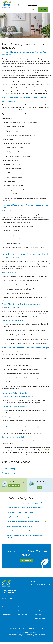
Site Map (37, 607)
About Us (5, 607)
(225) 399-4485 (10, 93)
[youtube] (42, 584)
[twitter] (34, 584)
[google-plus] (37, 584)
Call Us (43, 10)
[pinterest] (39, 584)
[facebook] (31, 584)
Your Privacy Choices (40, 619)
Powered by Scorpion (27, 638)
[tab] (26, 503)
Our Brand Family (23, 615)
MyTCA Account (23, 611)
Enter (39, 488)
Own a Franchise (7, 611)
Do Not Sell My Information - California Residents (27, 633)
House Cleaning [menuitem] (26, 469)
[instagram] (48, 584)
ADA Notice (38, 615)
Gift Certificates (6, 615)
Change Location (33, 5)
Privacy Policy (38, 611)
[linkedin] (50, 584)
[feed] (45, 584)
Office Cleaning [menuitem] (26, 473)
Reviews (21, 607)
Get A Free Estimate (14, 486)
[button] (50, 10)
